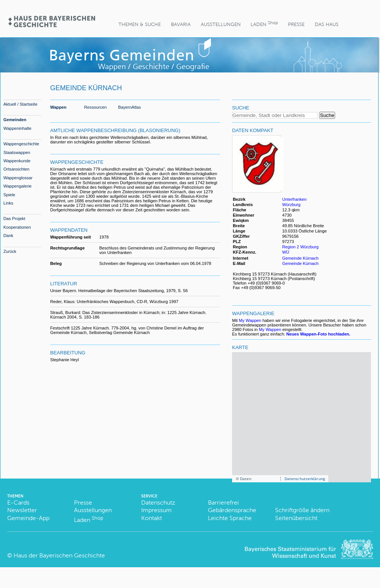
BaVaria (181, 24)
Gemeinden (15, 120)
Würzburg (292, 205)
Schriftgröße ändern (302, 510)
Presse (296, 24)
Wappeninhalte (17, 128)
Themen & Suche (140, 24)
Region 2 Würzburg (300, 247)
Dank (8, 236)
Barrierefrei (223, 503)
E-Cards (18, 503)
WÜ (286, 252)
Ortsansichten (16, 169)
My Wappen (250, 320)
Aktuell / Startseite (20, 104)
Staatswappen (17, 152)
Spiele (9, 195)
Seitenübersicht (296, 518)
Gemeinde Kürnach (300, 258)
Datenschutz (158, 503)
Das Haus (327, 24)
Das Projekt (14, 219)
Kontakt (152, 518)
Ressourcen (95, 107)
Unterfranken (295, 199)
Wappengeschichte (21, 144)
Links (8, 203)
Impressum (156, 510)
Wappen (58, 107)
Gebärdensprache (232, 510)
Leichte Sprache (230, 518)
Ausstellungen (221, 24)
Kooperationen (17, 227)
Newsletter (22, 510)
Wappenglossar (18, 178)
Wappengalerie (18, 186)
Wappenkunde (17, 161)
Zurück (10, 251)
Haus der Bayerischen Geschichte (59, 555)
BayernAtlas (129, 107)
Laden (264, 24)
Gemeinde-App (28, 518)
